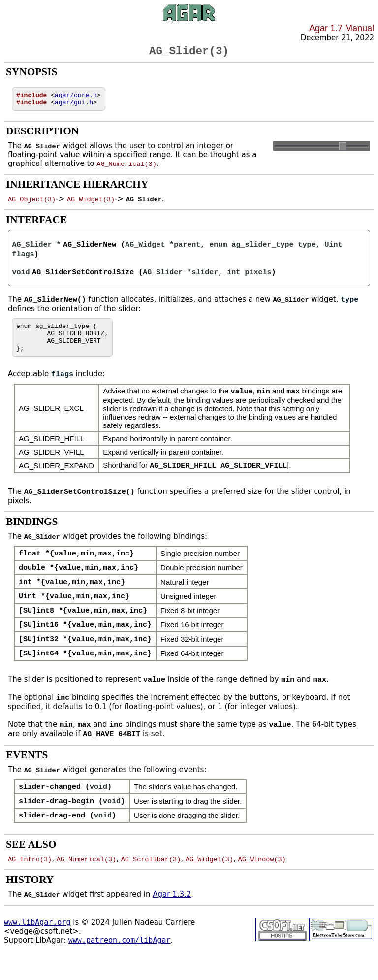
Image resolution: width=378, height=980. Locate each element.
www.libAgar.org (37, 945)
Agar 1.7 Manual (342, 28)
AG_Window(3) (262, 882)
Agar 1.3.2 (172, 917)
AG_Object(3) (32, 204)
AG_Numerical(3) (126, 169)
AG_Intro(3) (30, 882)
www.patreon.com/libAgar (120, 963)
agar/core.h (76, 98)
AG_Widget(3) (91, 204)
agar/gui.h (74, 107)
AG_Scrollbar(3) (151, 882)
